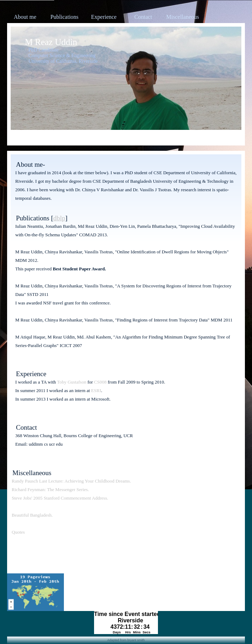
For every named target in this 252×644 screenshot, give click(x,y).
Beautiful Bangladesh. (32, 515)
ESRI (96, 390)
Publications (64, 17)
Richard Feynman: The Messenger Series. (50, 489)
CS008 (100, 382)
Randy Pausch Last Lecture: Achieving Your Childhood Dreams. (71, 481)
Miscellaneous (182, 17)
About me (25, 17)
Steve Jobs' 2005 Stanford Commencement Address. (60, 498)
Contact (143, 17)
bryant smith (136, 640)
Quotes (18, 532)
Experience (104, 17)
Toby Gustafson (72, 382)
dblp (59, 218)
